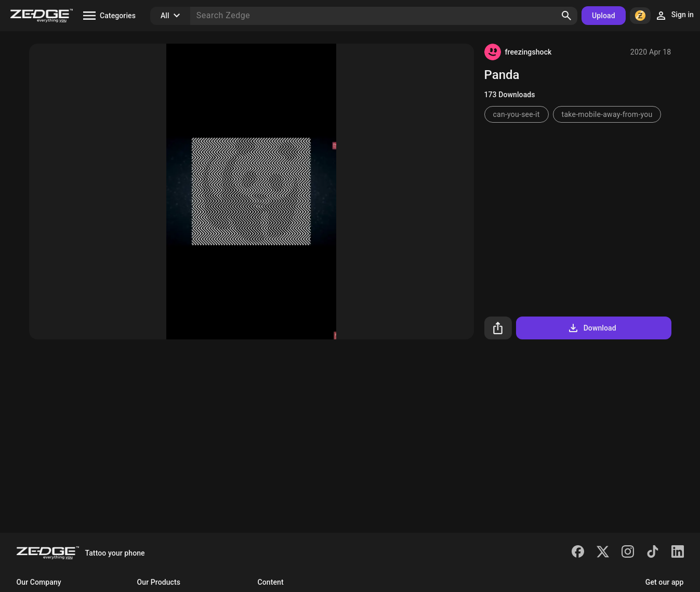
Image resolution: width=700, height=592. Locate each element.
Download (592, 328)
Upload (604, 16)
